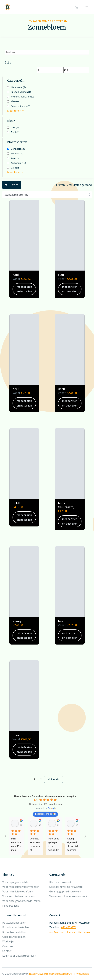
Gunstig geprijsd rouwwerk (65, 891)
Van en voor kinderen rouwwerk (68, 896)
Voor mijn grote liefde (15, 882)
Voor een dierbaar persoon (18, 896)
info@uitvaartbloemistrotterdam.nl (70, 932)
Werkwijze (8, 941)
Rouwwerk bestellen (14, 923)
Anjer (15, 158)
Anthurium (18, 163)
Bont (16, 132)
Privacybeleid (82, 974)
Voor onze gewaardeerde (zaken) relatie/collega (22, 903)
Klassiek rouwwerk (60, 882)
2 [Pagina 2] (41, 779)
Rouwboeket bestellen (16, 927)
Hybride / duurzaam (22, 97)
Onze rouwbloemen (14, 937)
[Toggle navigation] (87, 7)
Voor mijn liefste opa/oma (18, 891)
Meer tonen (14, 111)
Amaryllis (17, 154)
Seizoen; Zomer (21, 106)
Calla (16, 168)
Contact (7, 951)
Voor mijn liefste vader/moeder (21, 887)
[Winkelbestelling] (47, 195)
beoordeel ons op (45, 814)
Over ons (8, 946)
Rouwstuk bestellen (14, 932)
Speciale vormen (21, 92)
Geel (15, 127)
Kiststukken (18, 87)
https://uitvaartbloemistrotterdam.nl (51, 974)
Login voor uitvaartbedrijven (19, 956)
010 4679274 (69, 927)
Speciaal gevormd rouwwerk (66, 887)
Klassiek (17, 101)
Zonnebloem (18, 149)
